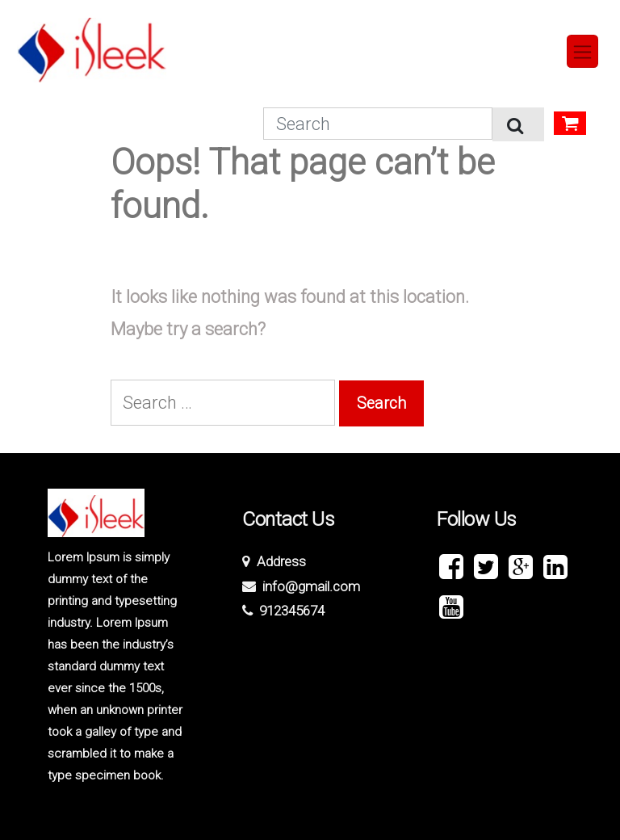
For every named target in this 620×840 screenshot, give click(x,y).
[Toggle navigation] (583, 51)
